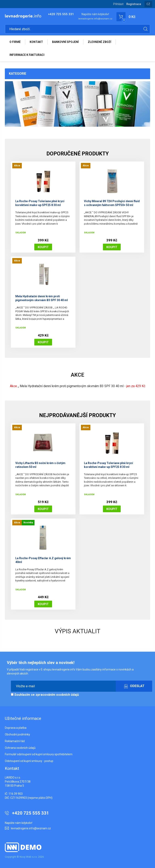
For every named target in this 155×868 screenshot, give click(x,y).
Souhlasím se (45, 695)
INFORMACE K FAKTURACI (27, 55)
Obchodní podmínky (17, 734)
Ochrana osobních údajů (20, 748)
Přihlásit (118, 4)
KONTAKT (36, 42)
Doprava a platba (16, 728)
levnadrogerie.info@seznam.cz (95, 19)
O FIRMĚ (15, 42)
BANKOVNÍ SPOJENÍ (65, 42)
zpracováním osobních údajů (57, 695)
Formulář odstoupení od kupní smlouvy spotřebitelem (39, 754)
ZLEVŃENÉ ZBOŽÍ (99, 42)
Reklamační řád (15, 741)
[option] (77, 104)
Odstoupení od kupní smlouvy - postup (29, 761)
